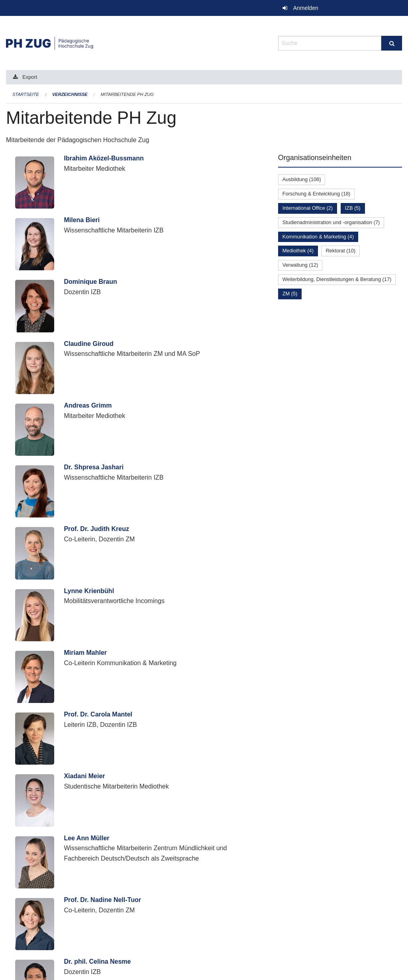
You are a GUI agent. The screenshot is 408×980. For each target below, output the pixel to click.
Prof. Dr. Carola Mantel (98, 714)
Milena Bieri (82, 220)
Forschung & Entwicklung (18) (317, 194)
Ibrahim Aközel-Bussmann (104, 158)
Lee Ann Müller (86, 838)
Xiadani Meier (84, 776)
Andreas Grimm (88, 405)
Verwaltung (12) (300, 265)
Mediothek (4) (298, 251)
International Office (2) (308, 208)
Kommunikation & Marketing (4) (318, 237)
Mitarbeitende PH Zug (127, 94)
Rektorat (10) (340, 251)
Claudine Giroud (88, 344)
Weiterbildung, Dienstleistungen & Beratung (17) (337, 279)
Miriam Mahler (85, 653)
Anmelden (306, 8)
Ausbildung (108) (302, 179)
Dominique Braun (90, 282)
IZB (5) (353, 208)
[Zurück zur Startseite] (136, 42)
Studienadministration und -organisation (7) (331, 222)
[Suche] (392, 43)
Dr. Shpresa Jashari (93, 467)
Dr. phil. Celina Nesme (97, 961)
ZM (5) (290, 294)
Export (30, 77)
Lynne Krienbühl (89, 591)
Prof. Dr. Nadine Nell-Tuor (102, 900)
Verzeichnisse (70, 94)
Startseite (26, 94)
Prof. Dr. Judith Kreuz (96, 529)
